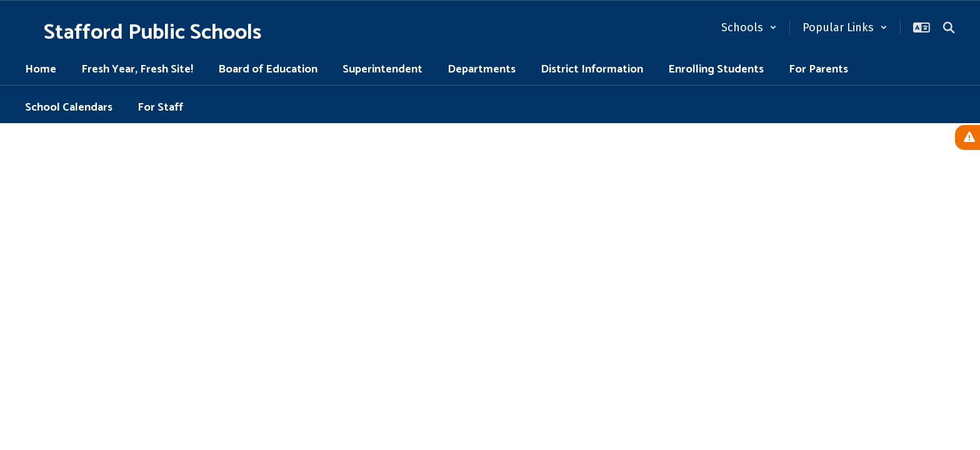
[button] (749, 27)
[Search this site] (949, 27)
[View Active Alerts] (967, 137)
